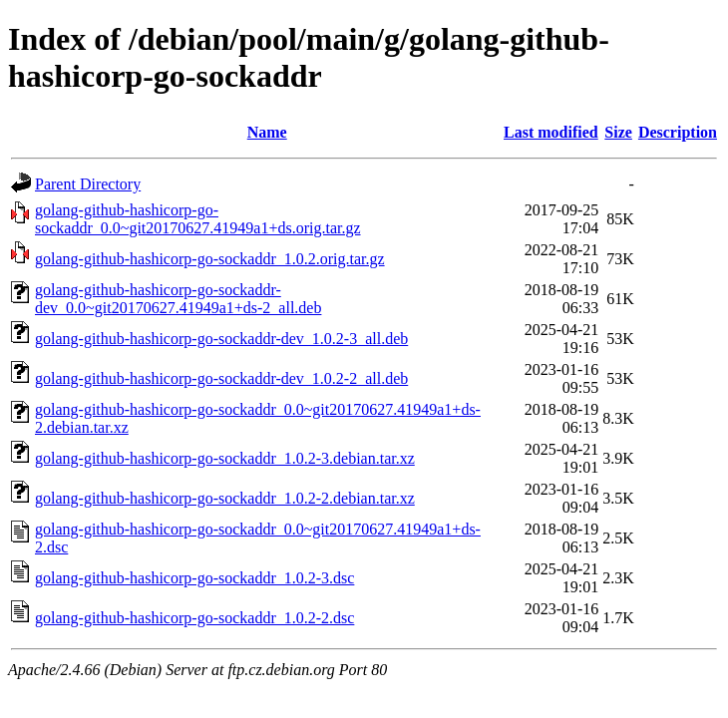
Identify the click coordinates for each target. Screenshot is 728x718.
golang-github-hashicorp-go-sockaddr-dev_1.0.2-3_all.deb (221, 339)
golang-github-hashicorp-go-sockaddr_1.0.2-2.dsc (194, 618)
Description (678, 132)
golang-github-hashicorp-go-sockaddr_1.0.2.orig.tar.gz (210, 259)
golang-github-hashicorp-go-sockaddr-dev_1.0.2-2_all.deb (221, 378)
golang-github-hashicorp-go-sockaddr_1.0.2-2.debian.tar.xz (225, 498)
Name (267, 132)
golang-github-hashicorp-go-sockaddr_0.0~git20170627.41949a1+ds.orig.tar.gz (198, 219)
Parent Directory (88, 184)
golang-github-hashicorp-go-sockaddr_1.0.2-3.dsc (194, 578)
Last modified (551, 132)
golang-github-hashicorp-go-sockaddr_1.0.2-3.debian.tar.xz (225, 458)
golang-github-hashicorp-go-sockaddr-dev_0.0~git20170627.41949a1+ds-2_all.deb (178, 299)
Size (618, 132)
